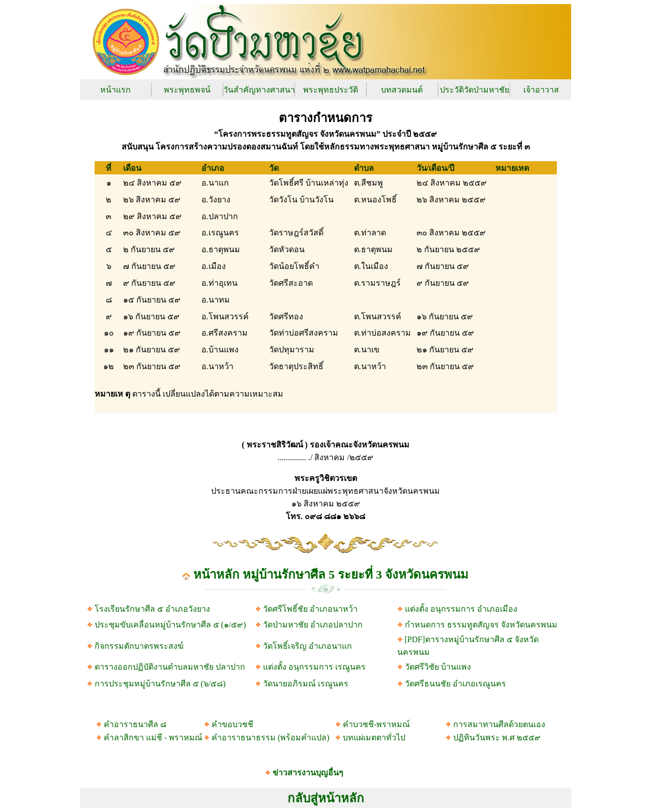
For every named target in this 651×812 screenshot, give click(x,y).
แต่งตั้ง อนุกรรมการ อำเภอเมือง (460, 609)
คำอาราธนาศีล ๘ (135, 724)
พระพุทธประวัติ (331, 90)
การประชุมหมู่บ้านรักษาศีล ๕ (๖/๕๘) (160, 684)
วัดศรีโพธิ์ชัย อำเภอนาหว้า (310, 609)
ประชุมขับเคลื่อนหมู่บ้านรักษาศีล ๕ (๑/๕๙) (170, 625)
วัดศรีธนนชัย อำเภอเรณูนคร (455, 684)
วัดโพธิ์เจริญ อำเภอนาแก (307, 646)
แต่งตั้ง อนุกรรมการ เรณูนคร (313, 667)
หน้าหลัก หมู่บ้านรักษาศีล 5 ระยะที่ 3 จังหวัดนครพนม (331, 575)
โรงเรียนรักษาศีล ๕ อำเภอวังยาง (152, 609)
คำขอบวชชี (232, 724)
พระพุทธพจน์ (187, 90)
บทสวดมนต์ (402, 90)
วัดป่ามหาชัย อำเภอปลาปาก (313, 625)
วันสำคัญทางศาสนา (259, 90)
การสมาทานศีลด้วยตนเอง (499, 724)
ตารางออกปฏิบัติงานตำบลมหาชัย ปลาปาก (170, 667)
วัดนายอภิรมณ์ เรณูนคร (306, 684)
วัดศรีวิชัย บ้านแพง (438, 667)
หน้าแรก (115, 90)
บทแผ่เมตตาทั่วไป (374, 738)
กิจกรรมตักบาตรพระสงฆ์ (138, 646)
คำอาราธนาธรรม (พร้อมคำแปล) (271, 738)
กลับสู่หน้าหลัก (326, 798)
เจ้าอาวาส (541, 90)
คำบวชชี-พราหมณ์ (376, 724)
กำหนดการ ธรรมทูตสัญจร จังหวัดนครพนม (481, 625)
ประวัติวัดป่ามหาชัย (475, 90)
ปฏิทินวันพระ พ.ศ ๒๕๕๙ (497, 738)
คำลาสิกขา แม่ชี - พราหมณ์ (153, 738)
